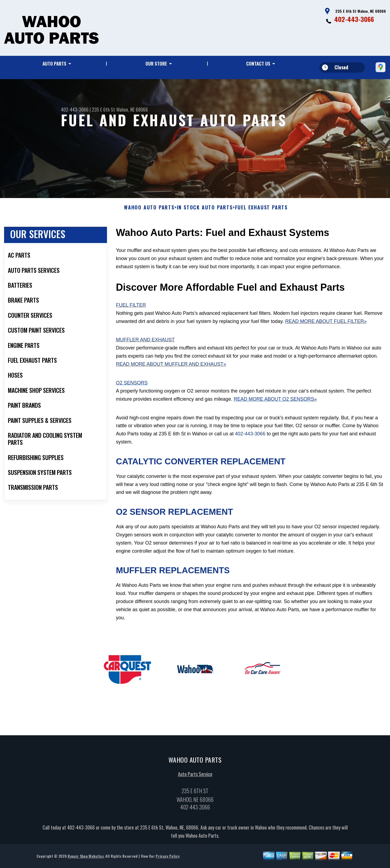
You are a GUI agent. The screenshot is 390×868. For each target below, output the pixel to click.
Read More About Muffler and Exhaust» (171, 367)
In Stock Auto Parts (205, 210)
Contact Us (258, 64)
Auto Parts (54, 64)
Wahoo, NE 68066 (132, 109)
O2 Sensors (132, 386)
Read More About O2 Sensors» (275, 402)
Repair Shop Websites (86, 858)
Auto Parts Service (195, 776)
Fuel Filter (131, 308)
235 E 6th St (103, 109)
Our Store (156, 64)
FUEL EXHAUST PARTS (261, 210)
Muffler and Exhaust (145, 342)
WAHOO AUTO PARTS (149, 210)
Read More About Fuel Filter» (326, 324)
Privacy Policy (168, 858)
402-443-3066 (354, 19)
